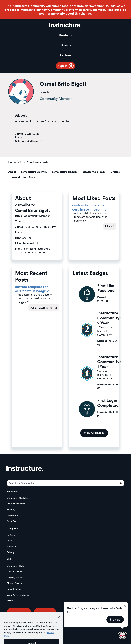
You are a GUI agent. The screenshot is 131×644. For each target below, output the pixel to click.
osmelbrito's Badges (65, 172)
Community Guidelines (18, 498)
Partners (11, 535)
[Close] (59, 622)
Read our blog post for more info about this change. (83, 12)
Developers (13, 515)
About (12, 172)
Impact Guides (14, 589)
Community (16, 162)
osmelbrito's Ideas (94, 172)
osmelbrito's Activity (34, 172)
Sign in (62, 66)
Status (10, 601)
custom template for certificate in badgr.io (89, 207)
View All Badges (94, 433)
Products (66, 35)
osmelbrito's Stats (24, 177)
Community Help (15, 566)
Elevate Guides (14, 583)
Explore (65, 55)
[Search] (65, 483)
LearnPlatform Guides (18, 595)
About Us (12, 546)
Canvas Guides (14, 572)
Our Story (45, 613)
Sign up (115, 619)
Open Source (13, 521)
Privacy (11, 552)
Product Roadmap (16, 504)
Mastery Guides (15, 577)
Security (11, 510)
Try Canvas (19, 613)
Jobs (9, 541)
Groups (66, 45)
